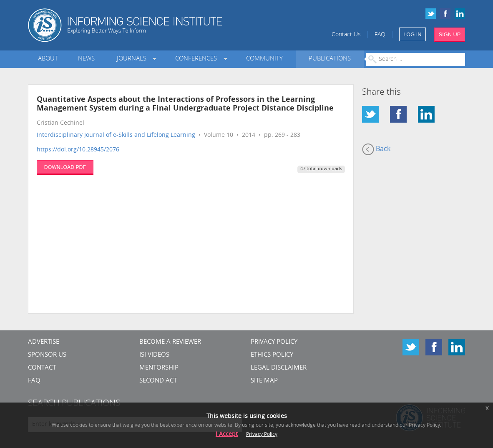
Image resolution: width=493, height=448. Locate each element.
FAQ (380, 35)
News (86, 59)
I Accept (227, 434)
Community (264, 59)
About (48, 59)
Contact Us (346, 35)
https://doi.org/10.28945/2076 (78, 150)
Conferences (198, 59)
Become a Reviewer (170, 342)
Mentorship (159, 368)
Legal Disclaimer (279, 368)
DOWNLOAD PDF (65, 167)
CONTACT (42, 368)
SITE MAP (264, 381)
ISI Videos (154, 355)
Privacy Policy (274, 342)
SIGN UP (450, 34)
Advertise (44, 342)
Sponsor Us (47, 355)
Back (376, 149)
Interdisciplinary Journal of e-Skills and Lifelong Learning (116, 135)
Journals (133, 59)
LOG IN (412, 34)
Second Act (158, 381)
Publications (330, 59)
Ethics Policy (272, 355)
